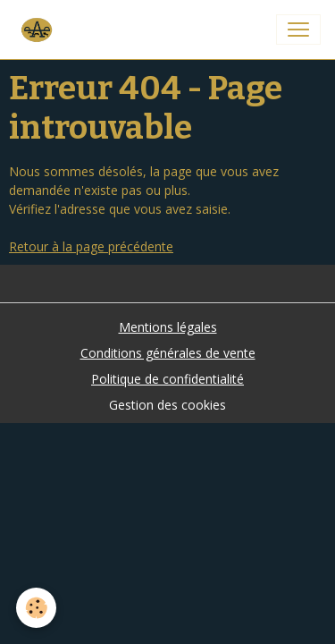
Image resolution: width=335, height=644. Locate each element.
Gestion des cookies (167, 405)
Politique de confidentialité (167, 379)
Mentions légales (168, 327)
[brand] (39, 30)
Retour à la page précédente (91, 246)
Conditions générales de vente (168, 353)
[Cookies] (36, 608)
